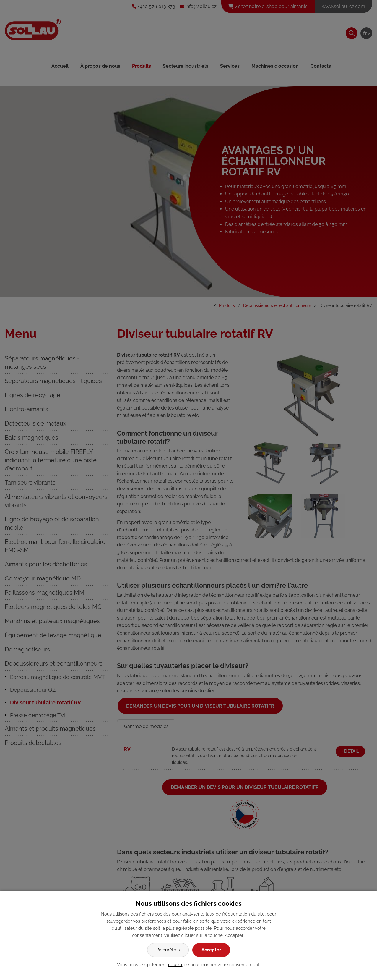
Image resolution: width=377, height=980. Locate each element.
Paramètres (168, 950)
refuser (175, 965)
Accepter (211, 950)
